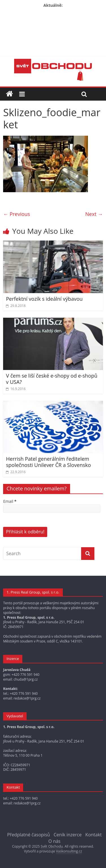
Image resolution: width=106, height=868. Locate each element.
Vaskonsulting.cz (69, 851)
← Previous (17, 214)
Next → (94, 214)
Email (10, 501)
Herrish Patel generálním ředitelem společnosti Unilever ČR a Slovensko (48, 462)
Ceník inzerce (68, 835)
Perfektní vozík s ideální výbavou (44, 299)
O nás (54, 841)
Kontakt (94, 835)
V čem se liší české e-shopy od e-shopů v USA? (52, 379)
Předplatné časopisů (28, 835)
